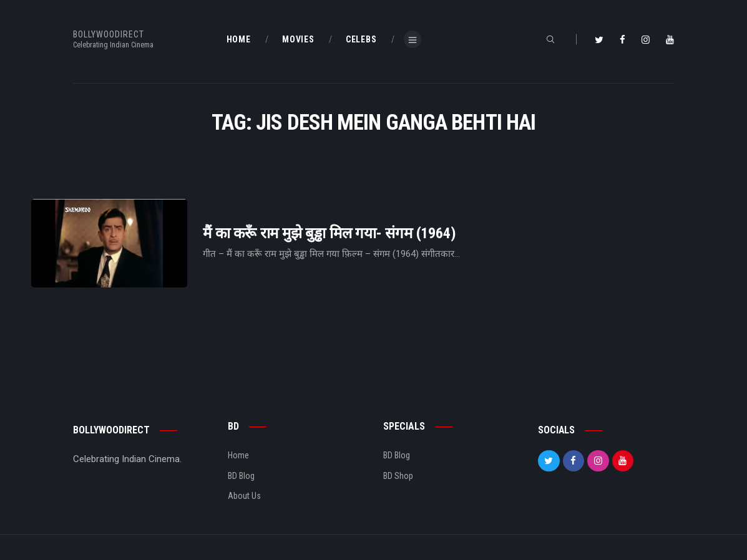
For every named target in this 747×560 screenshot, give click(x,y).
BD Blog (241, 476)
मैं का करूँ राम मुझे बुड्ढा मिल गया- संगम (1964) (329, 234)
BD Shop (398, 476)
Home (238, 455)
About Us (244, 496)
